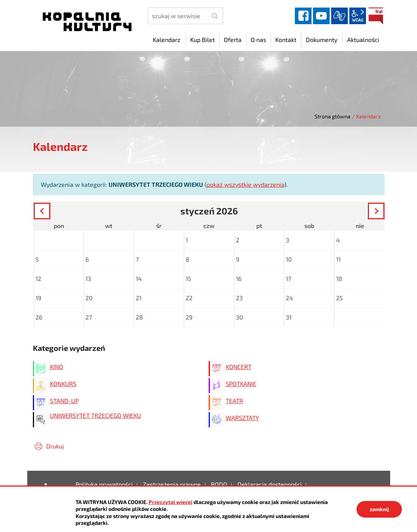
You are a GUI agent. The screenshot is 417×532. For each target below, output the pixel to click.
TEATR (234, 401)
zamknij (379, 509)
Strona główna (333, 116)
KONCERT (239, 367)
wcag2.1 (358, 16)
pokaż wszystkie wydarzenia (245, 184)
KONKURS (63, 384)
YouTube (321, 16)
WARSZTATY (242, 418)
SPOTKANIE (241, 384)
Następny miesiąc (384, 212)
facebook (303, 16)
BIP (376, 16)
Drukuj (55, 446)
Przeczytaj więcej (171, 502)
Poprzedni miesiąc (50, 212)
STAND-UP (64, 401)
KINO (57, 367)
